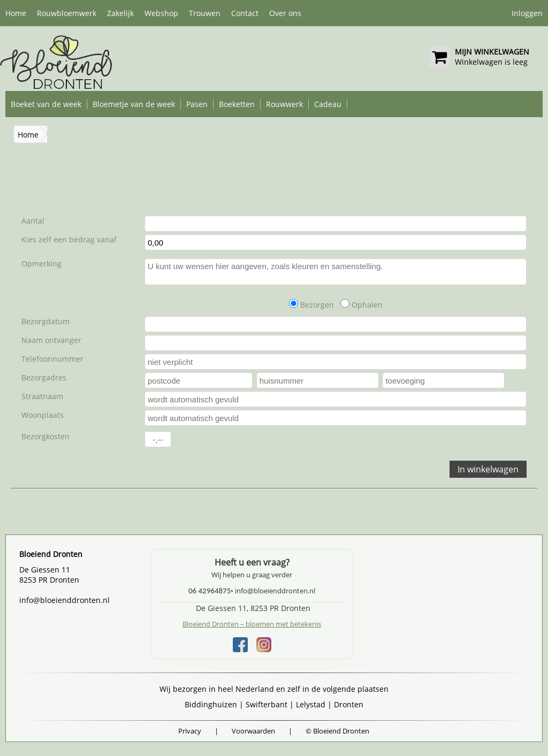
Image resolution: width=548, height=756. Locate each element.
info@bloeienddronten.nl (64, 600)
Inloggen (527, 13)
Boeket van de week (46, 104)
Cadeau (328, 104)
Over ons (285, 13)
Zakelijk (120, 13)
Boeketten (237, 104)
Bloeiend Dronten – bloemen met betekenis (252, 624)
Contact (245, 13)
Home (16, 13)
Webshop (161, 13)
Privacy (190, 731)
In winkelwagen (488, 469)
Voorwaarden (253, 731)
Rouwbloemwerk (67, 13)
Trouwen (205, 13)
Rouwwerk (284, 104)
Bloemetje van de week (134, 104)
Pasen (197, 104)
